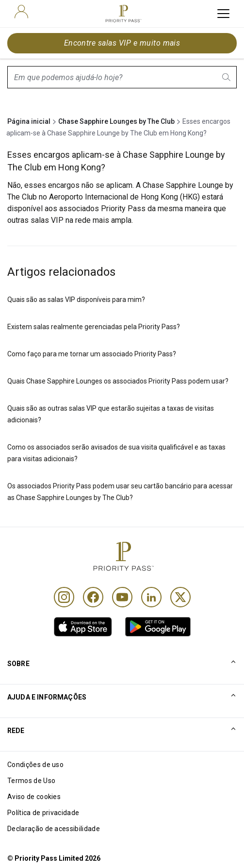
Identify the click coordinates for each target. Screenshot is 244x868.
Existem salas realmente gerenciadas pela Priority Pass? (94, 327)
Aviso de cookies (34, 797)
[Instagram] (64, 597)
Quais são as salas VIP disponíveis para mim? (76, 300)
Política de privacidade (43, 813)
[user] (21, 12)
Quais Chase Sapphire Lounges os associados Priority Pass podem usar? (118, 381)
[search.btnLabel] (227, 77)
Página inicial (29, 121)
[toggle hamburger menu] (223, 14)
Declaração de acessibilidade (54, 829)
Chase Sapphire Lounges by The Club (116, 121)
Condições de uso (35, 765)
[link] (83, 627)
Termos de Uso (31, 781)
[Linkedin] (151, 597)
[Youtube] (122, 597)
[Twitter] (180, 597)
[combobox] (122, 77)
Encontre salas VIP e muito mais (122, 43)
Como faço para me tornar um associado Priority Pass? (92, 354)
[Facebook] (93, 597)
